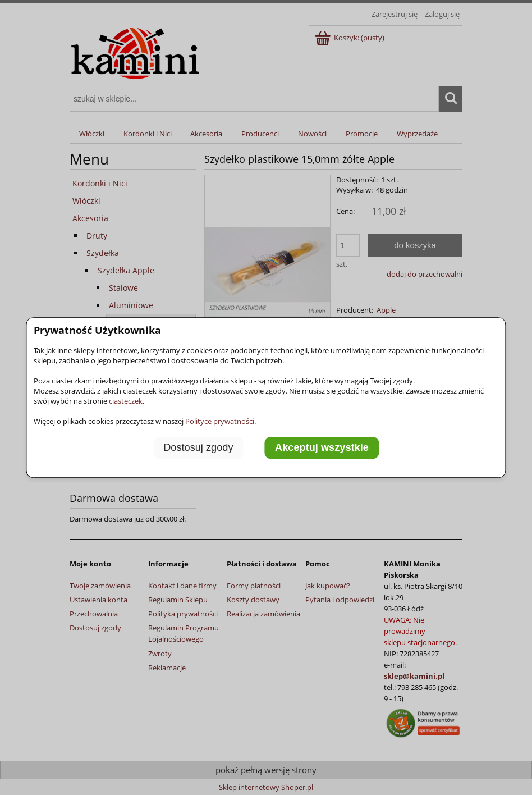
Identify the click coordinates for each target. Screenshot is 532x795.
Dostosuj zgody (198, 448)
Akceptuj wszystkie (322, 448)
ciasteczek (126, 401)
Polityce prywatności (220, 421)
